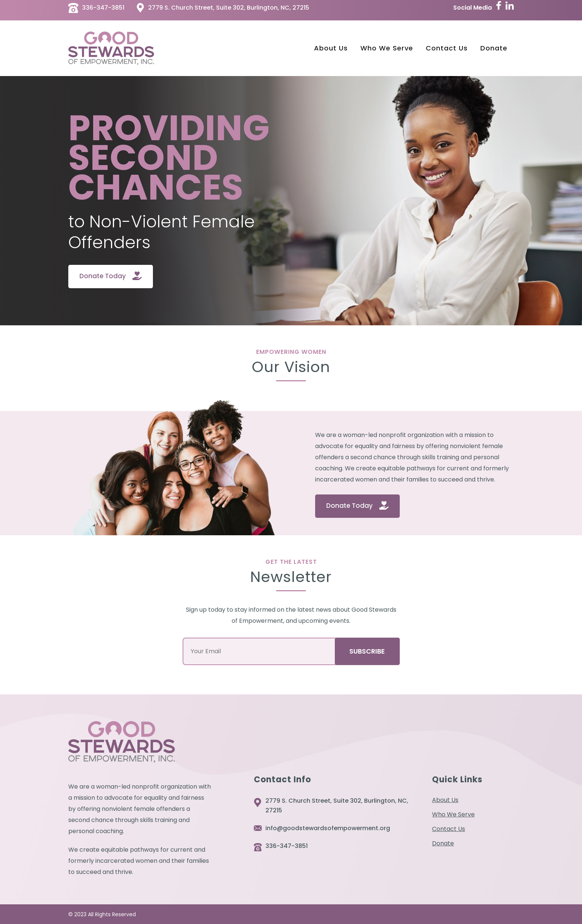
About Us (445, 800)
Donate (443, 844)
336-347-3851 (287, 846)
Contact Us (449, 829)
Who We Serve (453, 815)
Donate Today (103, 276)
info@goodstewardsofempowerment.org (328, 828)
